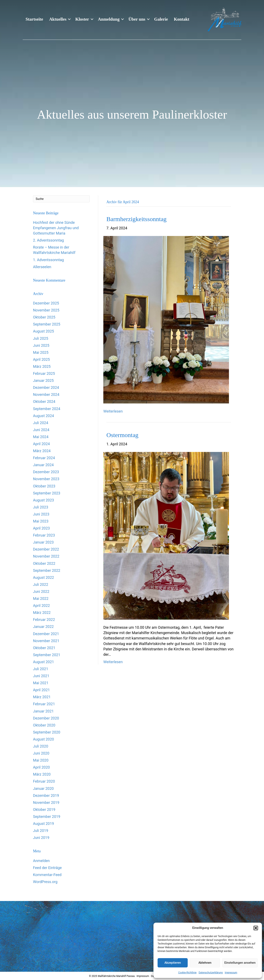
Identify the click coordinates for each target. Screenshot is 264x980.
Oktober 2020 (44, 725)
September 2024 (47, 409)
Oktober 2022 (44, 563)
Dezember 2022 (46, 549)
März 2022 (42, 613)
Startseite (34, 19)
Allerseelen (42, 267)
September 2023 (47, 493)
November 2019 (46, 803)
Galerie (161, 19)
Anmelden (41, 861)
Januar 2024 (43, 465)
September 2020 (47, 732)
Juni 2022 (41, 591)
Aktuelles (58, 19)
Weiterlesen (113, 411)
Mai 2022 (41, 598)
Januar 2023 (43, 542)
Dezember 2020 (46, 718)
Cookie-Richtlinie (187, 973)
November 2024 (46, 394)
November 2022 (46, 556)
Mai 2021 (41, 683)
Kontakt (182, 19)
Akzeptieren (173, 963)
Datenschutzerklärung (211, 973)
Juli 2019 (41, 831)
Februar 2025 (44, 373)
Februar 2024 (44, 458)
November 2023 (46, 479)
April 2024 (41, 444)
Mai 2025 (41, 352)
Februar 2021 (44, 704)
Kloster (82, 19)
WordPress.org (45, 882)
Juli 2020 (41, 746)
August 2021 (44, 662)
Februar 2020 (44, 781)
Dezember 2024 (46, 387)
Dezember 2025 (46, 303)
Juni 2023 (41, 514)
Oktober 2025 (44, 317)
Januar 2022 (43, 627)
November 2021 (46, 641)
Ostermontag (122, 435)
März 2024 (42, 451)
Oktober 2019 (44, 810)
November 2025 (46, 310)
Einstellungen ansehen (240, 963)
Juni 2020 (41, 753)
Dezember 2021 (46, 634)
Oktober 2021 (44, 648)
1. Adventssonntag (48, 260)
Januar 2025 (43, 380)
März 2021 (42, 697)
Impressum (231, 973)
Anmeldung (109, 19)
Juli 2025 (41, 338)
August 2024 (44, 416)
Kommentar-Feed (47, 875)
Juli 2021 (41, 669)
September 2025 (47, 324)
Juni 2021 (41, 676)
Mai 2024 (41, 437)
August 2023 (44, 500)
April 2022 (41, 606)
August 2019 (44, 824)
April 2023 (41, 528)
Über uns (137, 19)
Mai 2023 (41, 521)
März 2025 (42, 366)
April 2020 (41, 767)
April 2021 (41, 690)
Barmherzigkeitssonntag (137, 219)
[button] (256, 928)
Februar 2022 (44, 620)
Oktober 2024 (44, 402)
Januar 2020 (43, 788)
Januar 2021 (43, 711)
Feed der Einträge (47, 868)
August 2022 (44, 577)
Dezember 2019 (46, 795)
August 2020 (44, 739)
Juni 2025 (41, 345)
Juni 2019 (41, 838)
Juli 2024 (41, 423)
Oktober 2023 (44, 486)
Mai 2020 (41, 760)
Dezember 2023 (46, 472)
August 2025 (44, 331)
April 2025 (41, 359)
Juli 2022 (41, 584)
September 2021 (47, 655)
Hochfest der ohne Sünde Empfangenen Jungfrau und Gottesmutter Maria (56, 228)
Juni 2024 (41, 430)
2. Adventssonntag (48, 240)
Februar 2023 (44, 535)
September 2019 (47, 817)
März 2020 (42, 774)
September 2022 (47, 570)
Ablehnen (205, 963)
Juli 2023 (41, 507)
